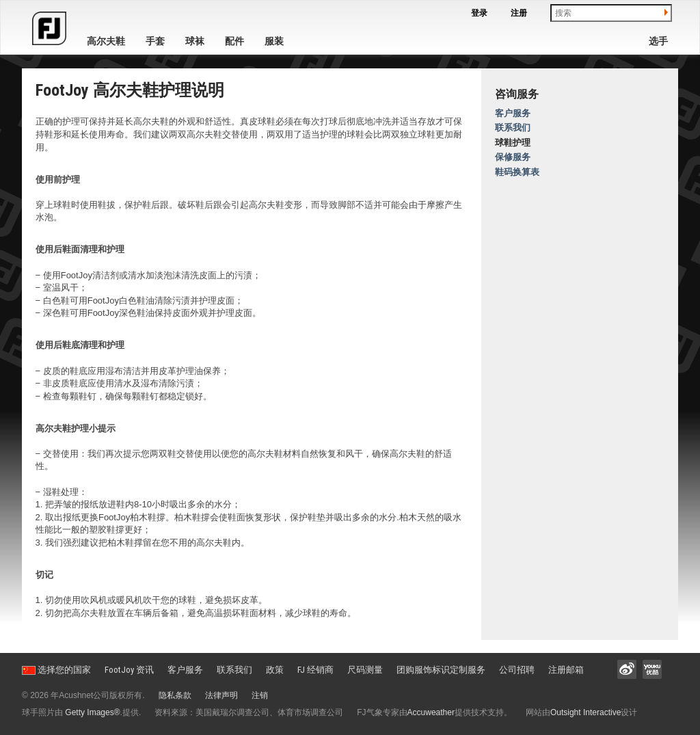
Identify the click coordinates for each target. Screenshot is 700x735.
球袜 (195, 41)
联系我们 (513, 128)
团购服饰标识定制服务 (441, 670)
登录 (479, 13)
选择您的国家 (56, 670)
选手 (658, 41)
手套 (155, 41)
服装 (274, 41)
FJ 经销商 (315, 670)
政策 (275, 670)
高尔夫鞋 (106, 41)
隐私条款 (175, 695)
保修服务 (513, 157)
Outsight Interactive (585, 712)
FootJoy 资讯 (129, 670)
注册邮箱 (566, 670)
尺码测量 (365, 670)
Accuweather (431, 712)
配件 (234, 41)
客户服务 (513, 113)
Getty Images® (92, 712)
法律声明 (221, 695)
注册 (519, 13)
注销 (260, 695)
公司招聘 (517, 670)
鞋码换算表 (517, 172)
